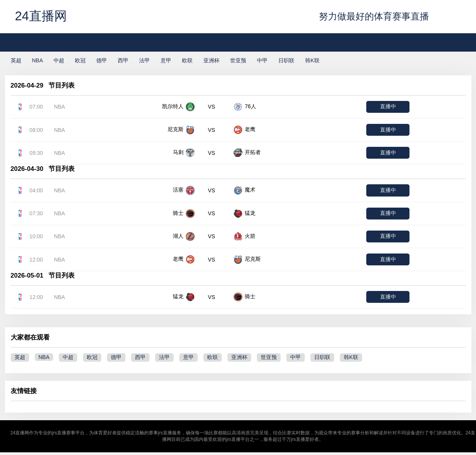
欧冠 (80, 60)
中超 (59, 60)
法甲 (145, 60)
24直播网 (41, 16)
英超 (16, 60)
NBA (38, 60)
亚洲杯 (211, 60)
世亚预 (238, 60)
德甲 (102, 60)
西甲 (123, 60)
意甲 (166, 60)
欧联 (187, 60)
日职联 (286, 60)
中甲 (262, 60)
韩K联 (312, 60)
